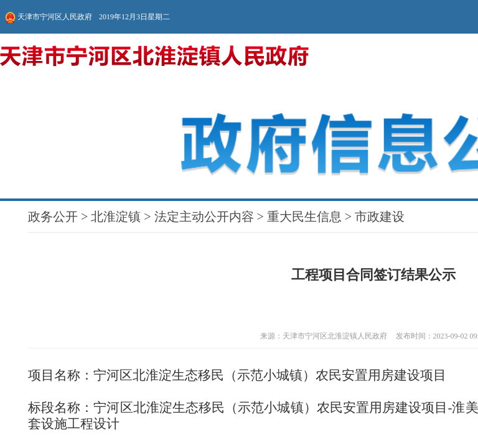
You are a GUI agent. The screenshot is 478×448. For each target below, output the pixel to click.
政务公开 (8, 52)
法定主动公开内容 (38, 52)
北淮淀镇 (21, 52)
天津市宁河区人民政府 (49, 12)
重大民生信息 (58, 52)
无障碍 (390, 12)
